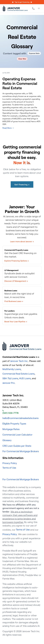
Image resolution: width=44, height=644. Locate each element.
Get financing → (22, 185)
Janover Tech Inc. (19, 361)
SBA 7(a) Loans (10, 378)
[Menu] (39, 8)
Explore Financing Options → (17, 261)
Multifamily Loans (12, 369)
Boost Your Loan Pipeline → (16, 322)
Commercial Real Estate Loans (19, 374)
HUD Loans (25, 378)
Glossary (7, 440)
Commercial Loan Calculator (17, 435)
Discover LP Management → (16, 281)
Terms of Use (9, 468)
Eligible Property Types (14, 424)
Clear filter (22, 59)
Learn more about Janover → (22, 241)
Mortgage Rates (11, 429)
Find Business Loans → (14, 301)
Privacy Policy (10, 463)
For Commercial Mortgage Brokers (21, 451)
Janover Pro (9, 383)
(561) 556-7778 (11, 412)
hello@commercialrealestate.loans (20, 418)
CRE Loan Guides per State (17, 446)
